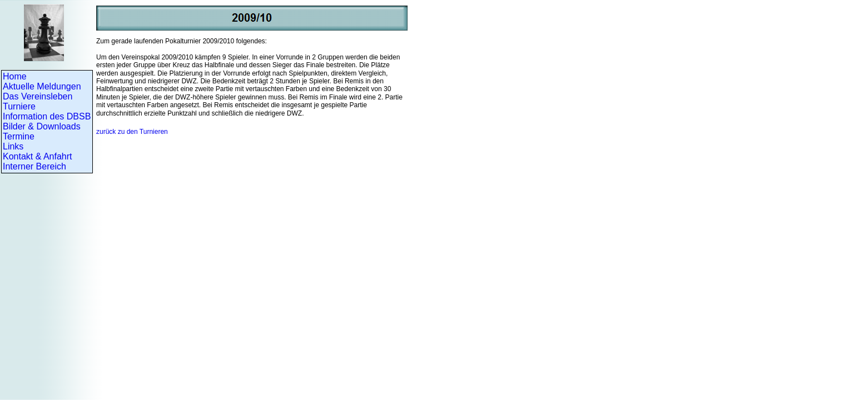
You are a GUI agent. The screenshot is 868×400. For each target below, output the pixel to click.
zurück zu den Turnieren (132, 132)
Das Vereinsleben (38, 96)
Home (15, 76)
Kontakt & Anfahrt (38, 156)
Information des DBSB (47, 116)
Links (13, 146)
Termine (19, 136)
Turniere (19, 106)
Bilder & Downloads (42, 126)
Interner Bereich (34, 166)
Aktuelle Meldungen (42, 86)
